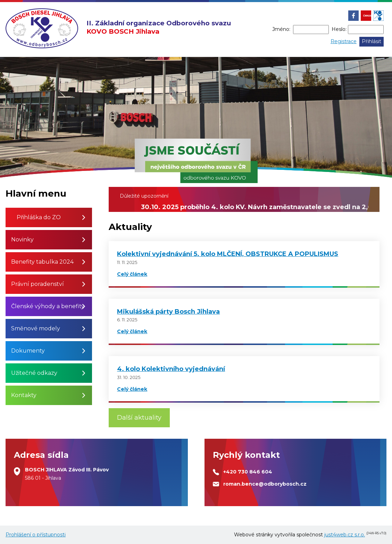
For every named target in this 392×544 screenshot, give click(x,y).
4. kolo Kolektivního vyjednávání (171, 369)
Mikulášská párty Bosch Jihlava (168, 312)
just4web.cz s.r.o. (345, 535)
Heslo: (339, 29)
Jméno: (281, 29)
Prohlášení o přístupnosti (36, 535)
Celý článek (132, 274)
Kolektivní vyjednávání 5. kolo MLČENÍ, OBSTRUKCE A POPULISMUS (228, 254)
